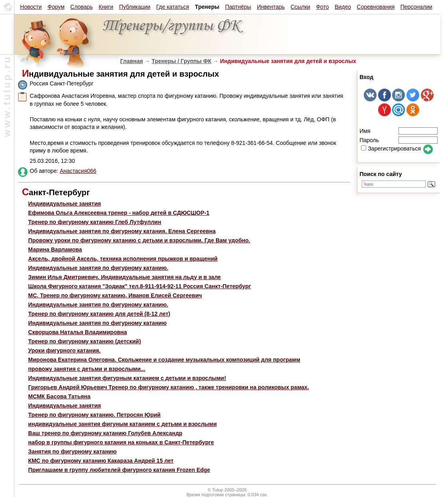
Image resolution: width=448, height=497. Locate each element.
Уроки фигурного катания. (64, 350)
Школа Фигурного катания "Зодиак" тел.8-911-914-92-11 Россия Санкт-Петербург (140, 286)
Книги (106, 7)
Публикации (135, 7)
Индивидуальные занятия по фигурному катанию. (98, 268)
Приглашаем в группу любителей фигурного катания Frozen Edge (119, 470)
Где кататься (172, 7)
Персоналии (416, 7)
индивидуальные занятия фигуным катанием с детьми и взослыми (123, 424)
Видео (343, 7)
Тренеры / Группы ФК (182, 61)
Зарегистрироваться (391, 149)
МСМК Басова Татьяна (59, 396)
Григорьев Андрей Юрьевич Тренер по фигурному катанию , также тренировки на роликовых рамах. (169, 387)
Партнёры (238, 7)
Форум (56, 7)
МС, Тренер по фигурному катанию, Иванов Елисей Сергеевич (115, 295)
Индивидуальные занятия (65, 204)
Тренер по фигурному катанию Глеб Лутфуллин (95, 222)
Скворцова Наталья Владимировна (78, 332)
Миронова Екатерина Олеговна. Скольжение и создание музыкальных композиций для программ (164, 360)
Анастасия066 (78, 171)
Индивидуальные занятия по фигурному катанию (98, 323)
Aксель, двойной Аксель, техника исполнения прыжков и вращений (123, 259)
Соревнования (376, 7)
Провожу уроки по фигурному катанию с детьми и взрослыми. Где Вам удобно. (139, 240)
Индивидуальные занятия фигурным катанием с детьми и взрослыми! (127, 378)
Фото (322, 7)
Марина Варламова (55, 249)
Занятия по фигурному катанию (73, 451)
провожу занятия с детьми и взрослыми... (87, 369)
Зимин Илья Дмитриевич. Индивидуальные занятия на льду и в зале (125, 277)
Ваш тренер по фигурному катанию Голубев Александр (105, 433)
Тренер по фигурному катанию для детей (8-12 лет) (99, 314)
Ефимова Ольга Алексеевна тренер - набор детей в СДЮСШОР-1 (119, 213)
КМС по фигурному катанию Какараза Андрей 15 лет (101, 461)
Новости (31, 7)
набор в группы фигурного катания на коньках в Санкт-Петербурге (121, 442)
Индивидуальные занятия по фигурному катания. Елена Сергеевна (122, 231)
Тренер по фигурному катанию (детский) (85, 341)
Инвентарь (271, 7)
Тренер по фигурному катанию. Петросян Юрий (95, 415)
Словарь (81, 7)
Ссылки (300, 7)
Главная (132, 61)
